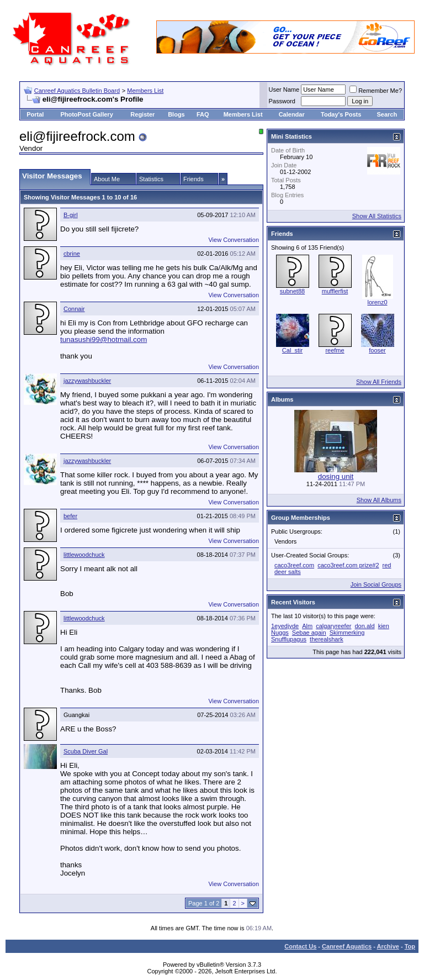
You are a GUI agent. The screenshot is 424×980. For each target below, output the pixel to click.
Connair (74, 309)
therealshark (327, 639)
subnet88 (292, 291)
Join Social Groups (376, 584)
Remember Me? (376, 91)
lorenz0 (377, 302)
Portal (35, 114)
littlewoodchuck (84, 555)
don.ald (365, 626)
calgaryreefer (333, 626)
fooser (377, 350)
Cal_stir (292, 350)
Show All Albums (379, 500)
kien (384, 626)
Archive (388, 946)
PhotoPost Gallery (86, 114)
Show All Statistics (377, 216)
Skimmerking (347, 633)
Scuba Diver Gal (86, 751)
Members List (145, 91)
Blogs (176, 114)
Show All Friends (379, 382)
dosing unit (336, 476)
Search (387, 114)
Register (142, 114)
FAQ (203, 114)
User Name (284, 89)
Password (282, 101)
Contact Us (300, 946)
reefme (335, 350)
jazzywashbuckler (87, 381)
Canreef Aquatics (347, 946)
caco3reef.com (294, 565)
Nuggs (280, 633)
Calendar (292, 114)
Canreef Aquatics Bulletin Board (77, 91)
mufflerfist (335, 291)
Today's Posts (341, 114)
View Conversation (234, 240)
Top (410, 946)
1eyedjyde (285, 626)
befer (70, 516)
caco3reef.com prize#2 (348, 565)
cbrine (72, 254)
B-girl (71, 215)
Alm (307, 626)
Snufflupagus (289, 639)
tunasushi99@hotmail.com (104, 339)
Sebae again (309, 633)
